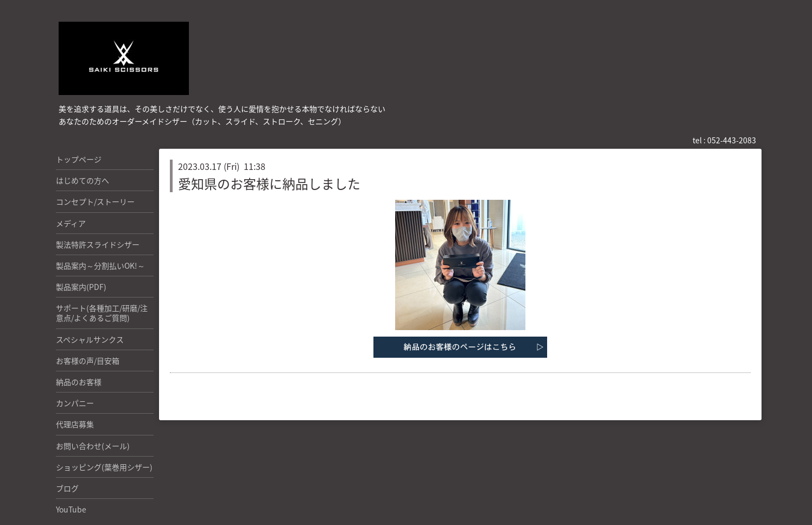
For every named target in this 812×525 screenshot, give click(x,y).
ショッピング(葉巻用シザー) (104, 467)
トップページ (79, 159)
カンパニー (75, 403)
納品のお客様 (79, 382)
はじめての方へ (83, 180)
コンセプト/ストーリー (95, 201)
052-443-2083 (732, 140)
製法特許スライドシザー (98, 244)
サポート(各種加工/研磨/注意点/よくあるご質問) (102, 313)
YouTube (71, 509)
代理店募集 (75, 424)
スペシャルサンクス (90, 339)
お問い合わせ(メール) (93, 446)
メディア (71, 223)
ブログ (67, 488)
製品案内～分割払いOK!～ (100, 265)
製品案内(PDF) (81, 287)
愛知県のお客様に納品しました (269, 184)
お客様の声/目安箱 (88, 360)
